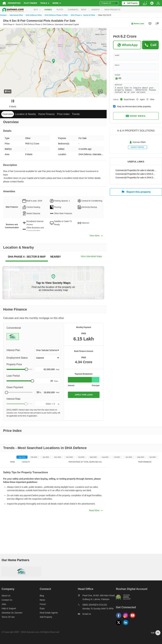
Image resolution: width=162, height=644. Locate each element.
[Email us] (97, 615)
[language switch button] (145, 3)
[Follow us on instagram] (126, 618)
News (42, 600)
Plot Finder (30, 3)
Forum (43, 604)
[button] (48, 350)
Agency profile (137, 147)
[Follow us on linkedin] (126, 625)
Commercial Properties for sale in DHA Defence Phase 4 (136, 178)
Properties (14, 3)
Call (150, 45)
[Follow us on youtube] (133, 618)
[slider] (26, 369)
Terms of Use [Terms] (8, 617)
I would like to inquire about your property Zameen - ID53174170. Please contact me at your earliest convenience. (136, 89)
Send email (136, 116)
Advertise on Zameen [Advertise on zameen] (12, 613)
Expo (42, 608)
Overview (8, 114)
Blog (42, 596)
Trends (76, 114)
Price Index (63, 114)
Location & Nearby (26, 114)
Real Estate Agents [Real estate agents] (49, 613)
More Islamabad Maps (91, 256)
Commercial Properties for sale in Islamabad (136, 170)
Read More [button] (96, 510)
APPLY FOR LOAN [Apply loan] (84, 395)
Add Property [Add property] (46, 617)
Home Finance (47, 114)
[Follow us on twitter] (119, 625)
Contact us (7, 600)
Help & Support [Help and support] (9, 608)
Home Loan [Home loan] (138, 24)
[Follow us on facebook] (119, 618)
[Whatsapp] (127, 45)
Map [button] (8, 91)
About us (6, 596)
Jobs (4, 604)
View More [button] (96, 236)
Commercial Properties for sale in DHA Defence (136, 174)
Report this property (136, 192)
